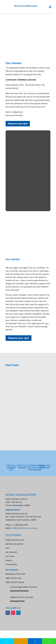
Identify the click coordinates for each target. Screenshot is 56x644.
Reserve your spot (18, 124)
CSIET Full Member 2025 (11, 468)
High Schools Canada (15, 582)
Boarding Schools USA (15, 574)
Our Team (10, 556)
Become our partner (15, 544)
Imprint (9, 560)
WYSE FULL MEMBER (22, 467)
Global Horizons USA (15, 540)
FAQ (7, 548)
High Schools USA (13, 578)
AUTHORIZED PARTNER (46, 467)
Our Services (11, 552)
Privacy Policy (12, 564)
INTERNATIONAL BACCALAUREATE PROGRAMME (36, 468)
